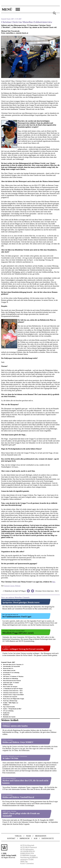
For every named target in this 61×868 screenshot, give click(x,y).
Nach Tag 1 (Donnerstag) (10, 701)
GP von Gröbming (8, 711)
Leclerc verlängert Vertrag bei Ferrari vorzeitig (23, 649)
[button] (11, 9)
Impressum (24, 838)
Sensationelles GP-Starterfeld (11, 666)
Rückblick (6, 715)
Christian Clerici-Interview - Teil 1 (13, 691)
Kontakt (11, 838)
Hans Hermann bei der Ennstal (12, 681)
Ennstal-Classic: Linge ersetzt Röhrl (13, 695)
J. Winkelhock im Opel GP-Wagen (14, 591)
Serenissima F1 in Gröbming (11, 672)
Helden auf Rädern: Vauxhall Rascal (18, 797)
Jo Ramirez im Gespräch (10, 697)
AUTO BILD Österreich (29, 847)
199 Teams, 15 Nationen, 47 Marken (13, 676)
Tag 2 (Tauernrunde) (9, 707)
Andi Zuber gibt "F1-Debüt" (11, 683)
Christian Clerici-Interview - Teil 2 (47, 591)
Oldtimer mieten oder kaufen (15, 726)
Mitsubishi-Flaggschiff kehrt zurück (18, 633)
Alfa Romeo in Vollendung (11, 678)
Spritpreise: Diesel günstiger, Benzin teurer (21, 602)
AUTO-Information (27, 849)
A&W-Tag (24, 861)
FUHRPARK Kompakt (28, 855)
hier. (54, 582)
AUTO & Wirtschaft (27, 845)
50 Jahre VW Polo (10, 758)
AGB (36, 838)
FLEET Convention (27, 864)
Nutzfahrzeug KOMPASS (29, 858)
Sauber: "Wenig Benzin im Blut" (12, 709)
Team (28, 836)
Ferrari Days (7, 674)
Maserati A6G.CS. (8, 668)
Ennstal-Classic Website (12, 586)
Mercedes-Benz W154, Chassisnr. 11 (13, 664)
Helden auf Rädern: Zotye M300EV (18, 742)
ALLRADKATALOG (28, 851)
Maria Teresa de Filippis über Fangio (14, 699)
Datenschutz (48, 838)
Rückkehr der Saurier (9, 717)
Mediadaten (41, 836)
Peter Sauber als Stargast (10, 687)
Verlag (18, 836)
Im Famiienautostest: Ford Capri (17, 617)
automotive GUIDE (27, 860)
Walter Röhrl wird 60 (9, 670)
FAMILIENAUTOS (27, 853)
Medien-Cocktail (8, 684)
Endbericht (6, 713)
